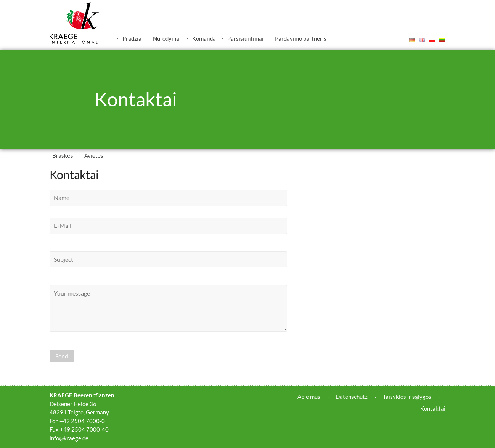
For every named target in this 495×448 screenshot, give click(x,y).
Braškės (63, 155)
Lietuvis (442, 40)
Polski (432, 40)
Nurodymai (167, 38)
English (422, 40)
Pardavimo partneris (301, 38)
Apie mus (309, 397)
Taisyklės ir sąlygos (407, 397)
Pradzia (132, 38)
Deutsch (412, 40)
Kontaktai (433, 408)
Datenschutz (352, 397)
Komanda (204, 38)
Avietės (94, 155)
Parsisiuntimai (245, 38)
